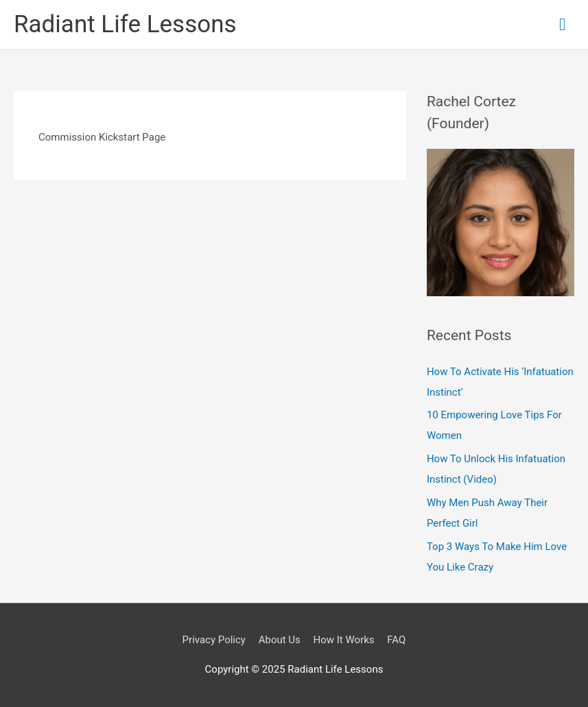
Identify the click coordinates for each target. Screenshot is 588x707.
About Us (280, 640)
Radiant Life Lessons (125, 24)
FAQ (396, 640)
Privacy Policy (214, 640)
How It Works (344, 640)
